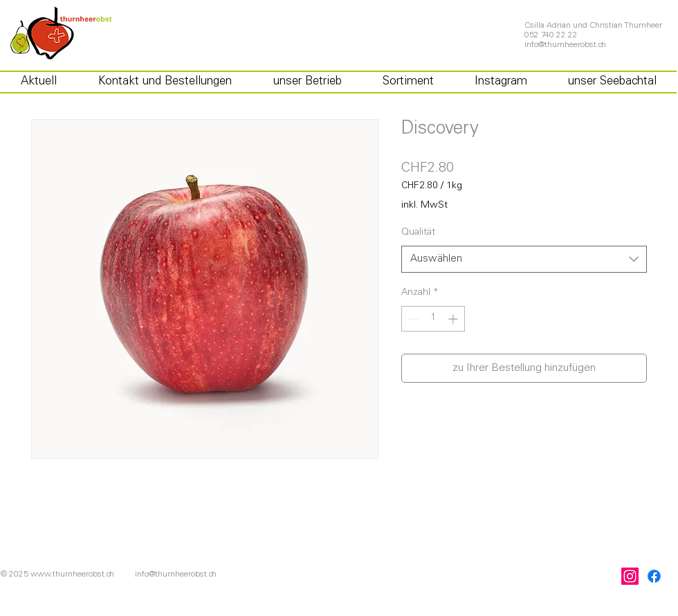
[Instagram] (630, 576)
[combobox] (524, 259)
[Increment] (454, 319)
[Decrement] (412, 319)
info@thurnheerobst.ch (565, 45)
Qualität (418, 233)
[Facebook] (654, 576)
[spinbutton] (433, 319)
